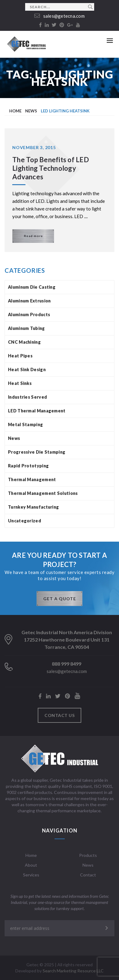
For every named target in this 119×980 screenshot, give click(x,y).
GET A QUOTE (60, 599)
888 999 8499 (67, 664)
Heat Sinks (20, 383)
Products (88, 855)
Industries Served (27, 397)
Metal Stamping (25, 424)
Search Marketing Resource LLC (73, 971)
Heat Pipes (20, 356)
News (14, 438)
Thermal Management (32, 479)
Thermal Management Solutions (43, 493)
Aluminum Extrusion (29, 301)
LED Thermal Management (37, 411)
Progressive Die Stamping (37, 452)
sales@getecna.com (60, 16)
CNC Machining (24, 342)
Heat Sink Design (27, 369)
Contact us (60, 715)
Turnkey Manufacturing (33, 507)
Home (31, 855)
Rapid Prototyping (28, 466)
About (31, 865)
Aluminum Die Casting (32, 287)
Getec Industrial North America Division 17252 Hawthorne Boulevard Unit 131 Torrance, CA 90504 (67, 640)
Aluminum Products (29, 314)
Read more (33, 236)
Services (31, 875)
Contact (88, 875)
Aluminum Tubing (27, 328)
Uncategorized (25, 521)
